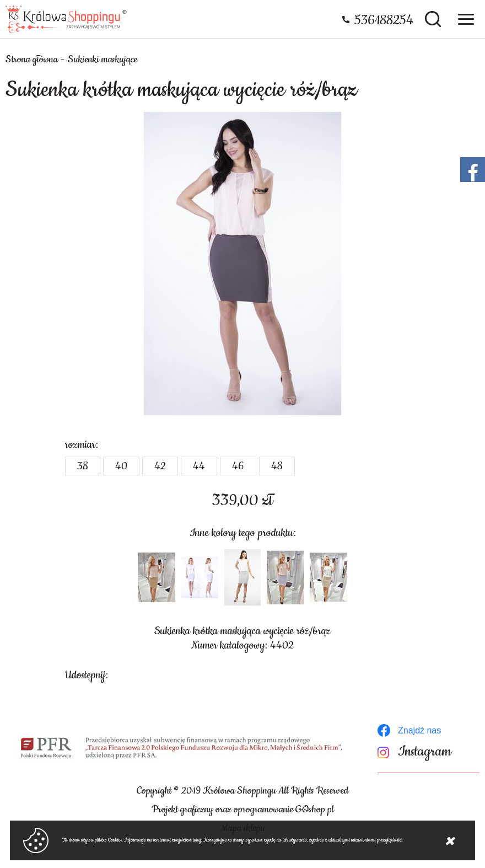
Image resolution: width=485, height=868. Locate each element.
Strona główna (32, 60)
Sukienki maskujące (103, 60)
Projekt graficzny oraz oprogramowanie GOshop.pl (243, 810)
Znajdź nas (419, 730)
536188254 (384, 20)
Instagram (425, 752)
